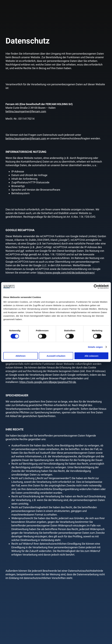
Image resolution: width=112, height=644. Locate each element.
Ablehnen (21, 356)
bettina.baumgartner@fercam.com (26, 111)
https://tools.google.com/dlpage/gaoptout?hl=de (48, 382)
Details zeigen (95, 347)
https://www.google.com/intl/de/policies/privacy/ (66, 273)
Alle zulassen (92, 356)
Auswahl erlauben (56, 356)
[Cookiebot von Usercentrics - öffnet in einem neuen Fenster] (96, 287)
